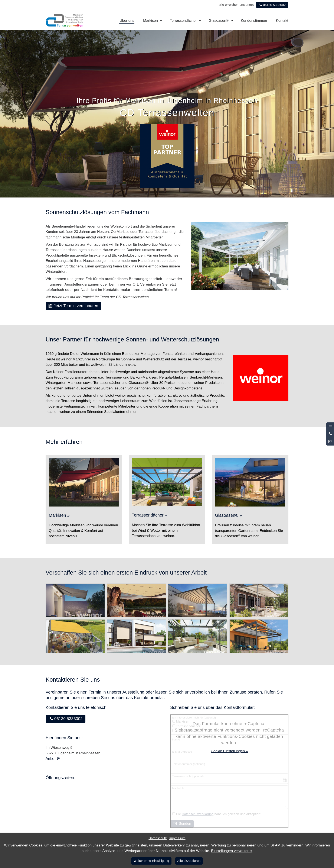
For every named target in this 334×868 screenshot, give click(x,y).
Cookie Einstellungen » (229, 751)
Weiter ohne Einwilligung (151, 861)
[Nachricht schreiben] (330, 442)
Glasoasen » (228, 515)
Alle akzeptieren (189, 861)
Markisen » (59, 515)
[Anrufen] (330, 434)
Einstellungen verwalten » (232, 851)
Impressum (177, 838)
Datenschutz (158, 838)
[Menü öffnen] (330, 426)
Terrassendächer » (149, 515)
